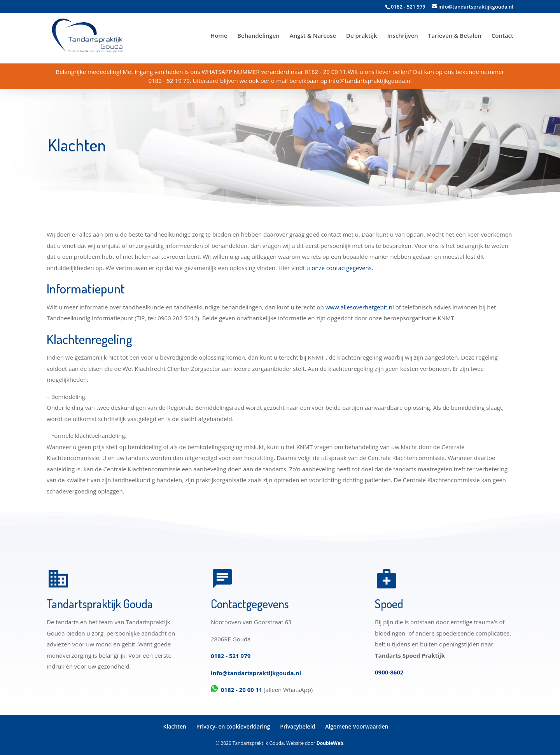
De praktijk (362, 36)
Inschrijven (402, 36)
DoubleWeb (330, 743)
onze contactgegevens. (342, 268)
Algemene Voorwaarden (357, 726)
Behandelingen (258, 36)
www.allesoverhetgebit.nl (360, 307)
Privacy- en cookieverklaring (233, 726)
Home (219, 36)
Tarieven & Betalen (455, 36)
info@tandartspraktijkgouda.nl (256, 673)
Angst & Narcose (313, 36)
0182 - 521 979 (231, 656)
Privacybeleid (297, 726)
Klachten (175, 726)
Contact (502, 36)
